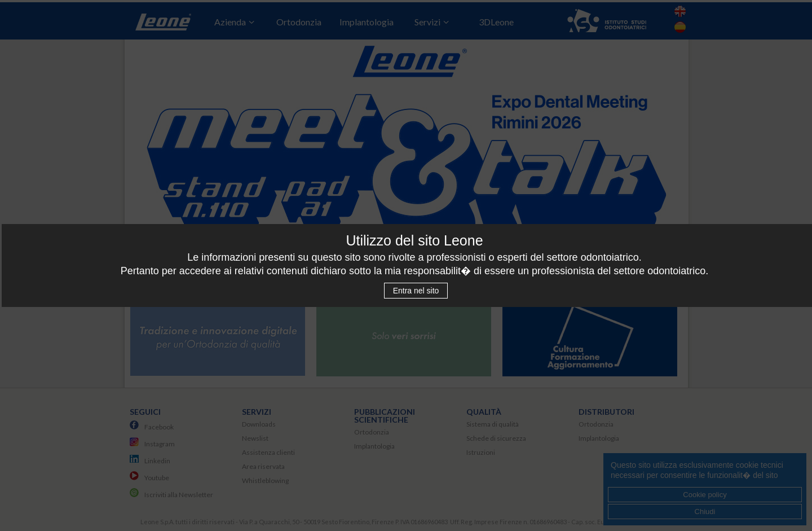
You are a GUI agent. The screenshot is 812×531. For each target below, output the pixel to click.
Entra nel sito (416, 291)
